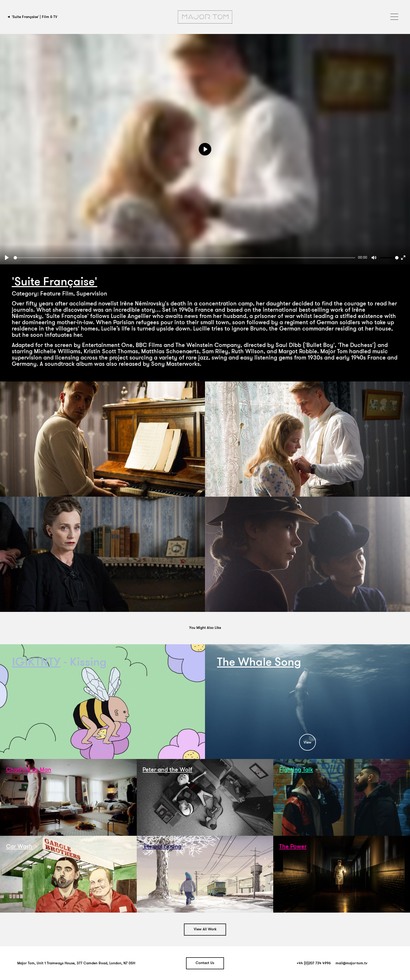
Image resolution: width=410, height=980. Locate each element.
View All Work (205, 929)
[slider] (184, 258)
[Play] (7, 258)
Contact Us (205, 963)
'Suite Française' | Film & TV (35, 17)
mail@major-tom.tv (351, 963)
